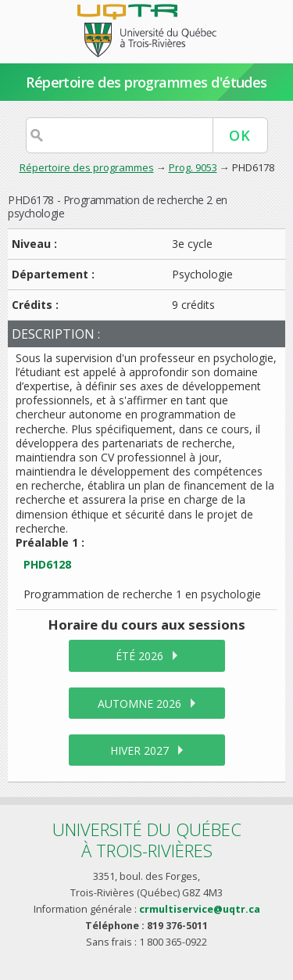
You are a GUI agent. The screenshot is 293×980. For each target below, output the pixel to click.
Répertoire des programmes (87, 167)
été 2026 (139, 656)
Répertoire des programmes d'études (146, 82)
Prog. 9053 (193, 167)
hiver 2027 (139, 750)
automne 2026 (139, 704)
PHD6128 (47, 564)
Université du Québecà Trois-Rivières (147, 840)
